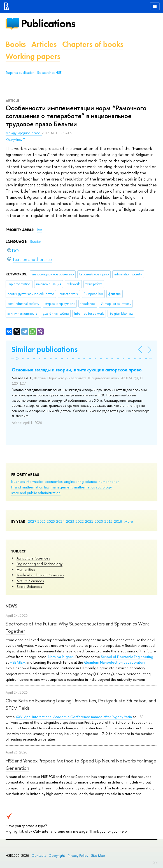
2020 (99, 521)
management (62, 487)
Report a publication (20, 73)
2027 (32, 521)
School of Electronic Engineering (127, 657)
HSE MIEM (18, 662)
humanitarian (109, 481)
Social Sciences (29, 586)
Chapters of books (93, 44)
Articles (44, 44)
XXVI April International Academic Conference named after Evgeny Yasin (74, 717)
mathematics (84, 487)
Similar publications (44, 349)
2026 (41, 521)
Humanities (26, 569)
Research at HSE (49, 73)
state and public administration (36, 493)
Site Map (98, 856)
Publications (48, 23)
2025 (51, 521)
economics (53, 481)
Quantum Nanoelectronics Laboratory (114, 662)
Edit (155, 863)
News (11, 606)
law (47, 487)
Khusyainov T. (16, 140)
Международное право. (24, 133)
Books (16, 44)
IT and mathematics (27, 487)
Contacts (39, 856)
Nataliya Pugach (61, 657)
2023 (70, 521)
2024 (60, 521)
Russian (36, 242)
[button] (17, 358)
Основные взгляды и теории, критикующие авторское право (77, 370)
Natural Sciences (30, 581)
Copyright (57, 856)
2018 (118, 521)
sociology (104, 487)
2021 (89, 521)
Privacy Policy (78, 856)
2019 (109, 521)
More (129, 521)
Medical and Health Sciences (40, 575)
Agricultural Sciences (33, 558)
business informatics (27, 481)
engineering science (81, 481)
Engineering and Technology (39, 564)
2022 (80, 521)
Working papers (33, 56)
